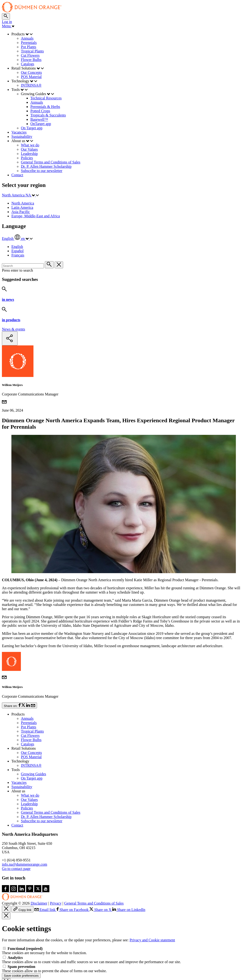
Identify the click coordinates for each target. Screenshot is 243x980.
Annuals (27, 695)
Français (18, 255)
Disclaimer (39, 880)
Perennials (29, 699)
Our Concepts (31, 729)
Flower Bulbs (31, 716)
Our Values (29, 776)
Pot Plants (28, 703)
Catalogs (28, 720)
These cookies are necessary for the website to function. (44, 927)
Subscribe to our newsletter (42, 797)
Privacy (56, 880)
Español (18, 251)
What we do (30, 772)
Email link (45, 886)
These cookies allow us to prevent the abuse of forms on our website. (54, 945)
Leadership (29, 780)
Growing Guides (33, 750)
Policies (27, 784)
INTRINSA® (31, 742)
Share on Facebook (73, 886)
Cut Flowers (30, 712)
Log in (7, 22)
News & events (14, 329)
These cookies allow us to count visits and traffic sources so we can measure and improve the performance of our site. (91, 936)
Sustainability (22, 763)
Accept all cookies (16, 976)
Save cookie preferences (21, 952)
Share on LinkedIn (129, 886)
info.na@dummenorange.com (25, 841)
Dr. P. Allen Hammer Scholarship (46, 793)
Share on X (101, 886)
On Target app (32, 755)
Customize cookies (47, 976)
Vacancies (19, 759)
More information (151, 967)
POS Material (31, 733)
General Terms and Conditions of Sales (51, 789)
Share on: (19, 682)
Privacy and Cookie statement (152, 916)
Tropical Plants (32, 708)
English (17, 247)
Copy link (22, 885)
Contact (17, 801)
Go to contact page (16, 845)
